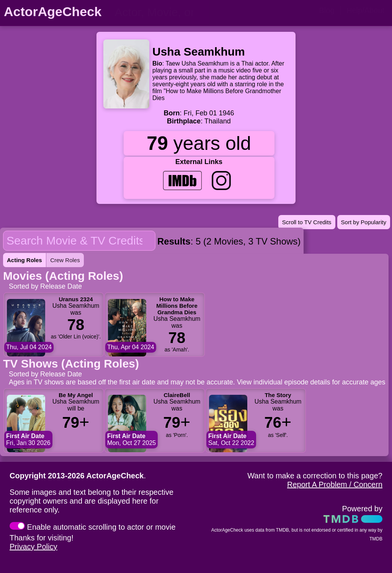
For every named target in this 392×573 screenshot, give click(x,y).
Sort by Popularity (364, 222)
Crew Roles (65, 260)
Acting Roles (24, 260)
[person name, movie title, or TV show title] (159, 12)
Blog (327, 10)
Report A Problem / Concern (335, 484)
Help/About (365, 10)
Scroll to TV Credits (307, 222)
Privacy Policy (33, 547)
